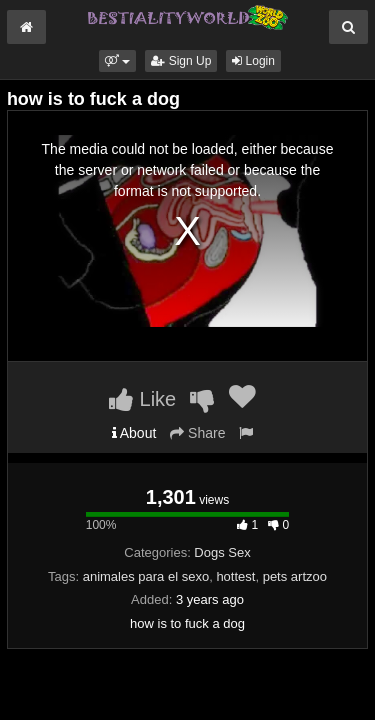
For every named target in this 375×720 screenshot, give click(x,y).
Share (197, 433)
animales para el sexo (146, 576)
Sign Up (181, 61)
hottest (235, 576)
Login (253, 61)
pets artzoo (295, 576)
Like (142, 399)
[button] (117, 61)
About (134, 433)
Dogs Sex (222, 552)
